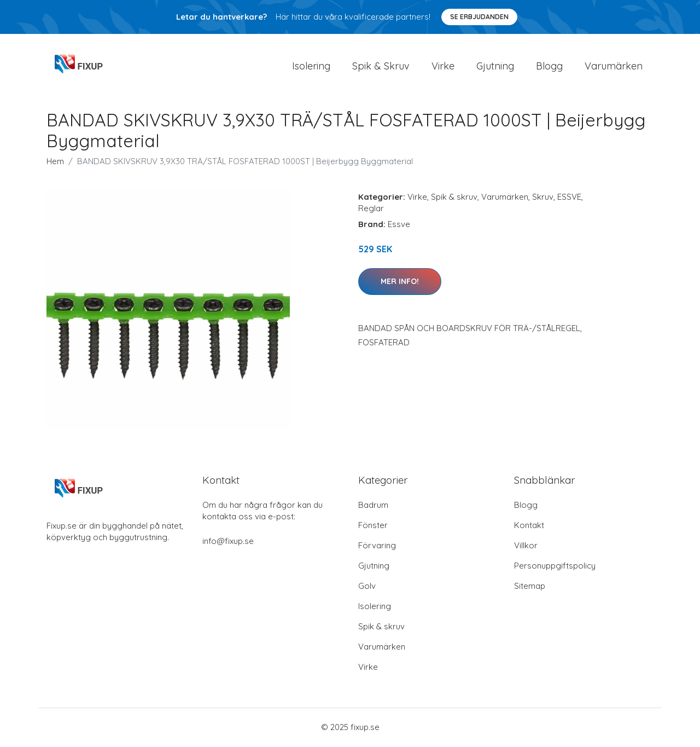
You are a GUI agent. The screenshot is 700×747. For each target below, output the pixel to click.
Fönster (373, 526)
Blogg (549, 66)
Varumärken (614, 66)
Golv (367, 587)
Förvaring (377, 546)
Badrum (373, 506)
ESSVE (569, 198)
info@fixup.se (228, 542)
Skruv (543, 198)
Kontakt (529, 526)
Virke (443, 66)
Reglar (371, 209)
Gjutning (495, 66)
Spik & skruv (454, 198)
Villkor (526, 546)
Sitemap (530, 587)
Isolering (311, 66)
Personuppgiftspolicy (555, 567)
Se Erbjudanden (479, 17)
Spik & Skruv (381, 66)
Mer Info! (400, 282)
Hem (55, 162)
